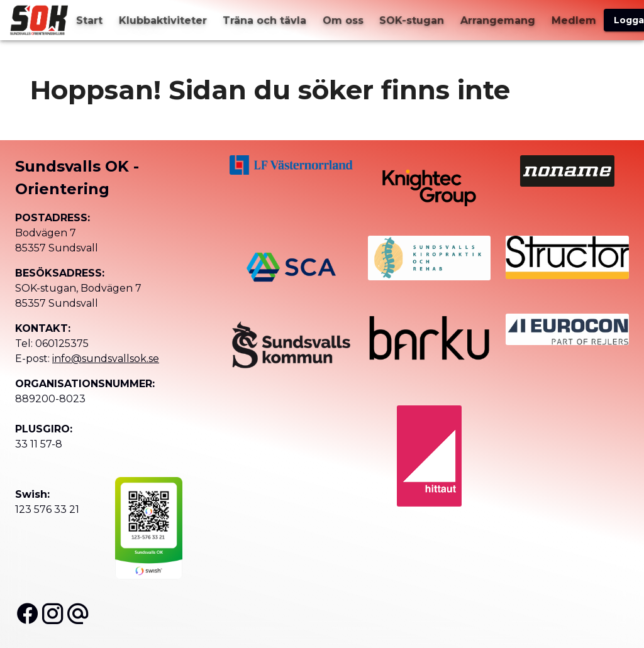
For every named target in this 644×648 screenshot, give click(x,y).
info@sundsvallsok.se (106, 359)
